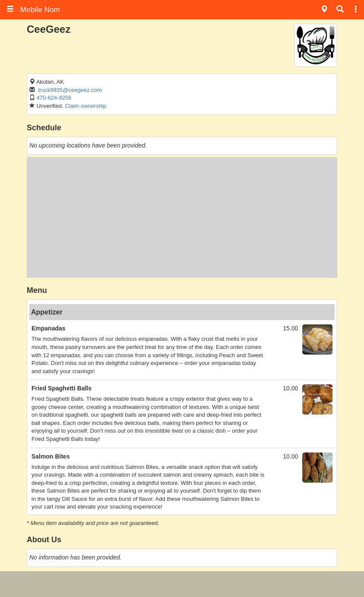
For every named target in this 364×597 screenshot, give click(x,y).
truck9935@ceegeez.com (70, 90)
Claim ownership (85, 106)
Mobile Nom (33, 9)
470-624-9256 (54, 98)
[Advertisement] (182, 217)
